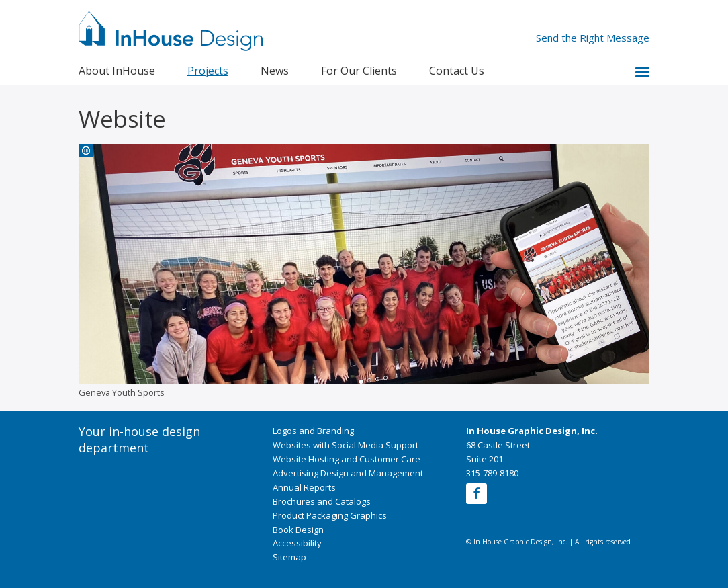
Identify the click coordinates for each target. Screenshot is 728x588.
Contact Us (457, 71)
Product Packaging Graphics (330, 515)
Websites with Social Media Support (346, 445)
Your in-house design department (139, 439)
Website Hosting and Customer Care (347, 459)
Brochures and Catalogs (322, 501)
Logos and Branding (313, 431)
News (275, 71)
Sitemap (289, 557)
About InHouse (117, 71)
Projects (208, 71)
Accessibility (297, 543)
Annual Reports (304, 487)
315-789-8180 (492, 473)
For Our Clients (359, 71)
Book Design (298, 530)
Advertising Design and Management (348, 473)
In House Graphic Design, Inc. (532, 431)
